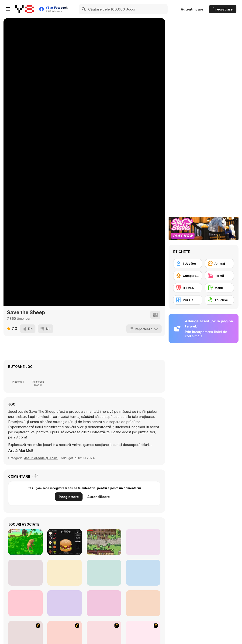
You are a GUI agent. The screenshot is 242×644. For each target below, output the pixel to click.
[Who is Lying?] (104, 573)
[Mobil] (219, 288)
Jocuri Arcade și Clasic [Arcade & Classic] (41, 458)
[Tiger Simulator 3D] (25, 542)
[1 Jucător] (188, 263)
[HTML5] (188, 288)
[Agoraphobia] (143, 603)
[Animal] (219, 263)
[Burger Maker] (65, 542)
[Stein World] (104, 542)
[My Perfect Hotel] (65, 603)
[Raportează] (144, 329)
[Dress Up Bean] (143, 542)
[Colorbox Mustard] (104, 603)
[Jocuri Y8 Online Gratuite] (24, 9)
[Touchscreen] (219, 300)
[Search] (84, 9)
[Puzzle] (188, 300)
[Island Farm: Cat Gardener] (25, 603)
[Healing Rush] (25, 573)
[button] (21, 451)
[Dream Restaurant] (65, 573)
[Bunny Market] (143, 573)
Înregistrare (223, 9)
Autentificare (192, 9)
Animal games (83, 445)
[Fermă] (219, 276)
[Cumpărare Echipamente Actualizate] (188, 276)
